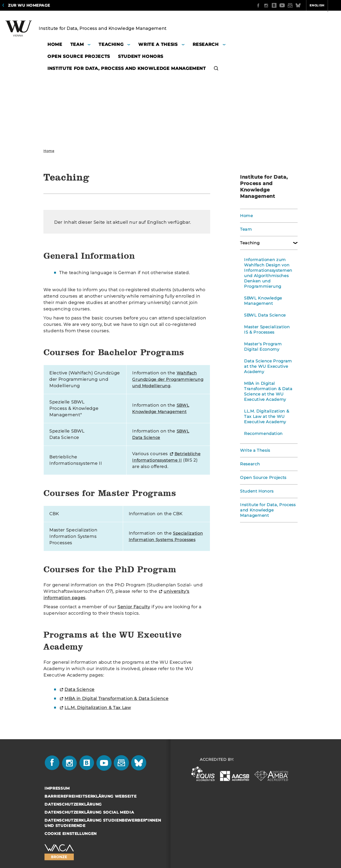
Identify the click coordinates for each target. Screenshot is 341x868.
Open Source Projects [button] (79, 56)
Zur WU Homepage (29, 5)
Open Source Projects (262, 478)
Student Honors (256, 491)
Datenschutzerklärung (73, 811)
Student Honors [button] (141, 56)
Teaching (249, 243)
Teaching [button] (111, 44)
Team (245, 229)
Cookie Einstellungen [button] (71, 840)
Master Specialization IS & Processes (268, 330)
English (296, 5)
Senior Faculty (134, 613)
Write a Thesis (254, 450)
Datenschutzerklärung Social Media (89, 819)
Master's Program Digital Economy (262, 347)
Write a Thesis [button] (158, 44)
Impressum (57, 795)
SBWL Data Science (264, 315)
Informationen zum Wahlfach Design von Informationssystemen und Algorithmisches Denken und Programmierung (267, 273)
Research (249, 464)
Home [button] (55, 44)
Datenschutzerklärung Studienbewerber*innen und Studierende (103, 829)
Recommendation (262, 434)
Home (49, 151)
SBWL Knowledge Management (262, 301)
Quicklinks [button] (324, 5)
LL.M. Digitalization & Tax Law (98, 714)
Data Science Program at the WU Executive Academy (267, 366)
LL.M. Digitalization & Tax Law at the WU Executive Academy (265, 417)
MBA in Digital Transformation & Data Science (117, 705)
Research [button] (206, 44)
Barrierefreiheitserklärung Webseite (91, 803)
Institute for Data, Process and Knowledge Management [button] (127, 68)
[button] (216, 69)
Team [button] (77, 44)
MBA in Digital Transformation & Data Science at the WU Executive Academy (267, 391)
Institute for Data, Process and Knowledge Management (267, 510)
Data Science (80, 696)
